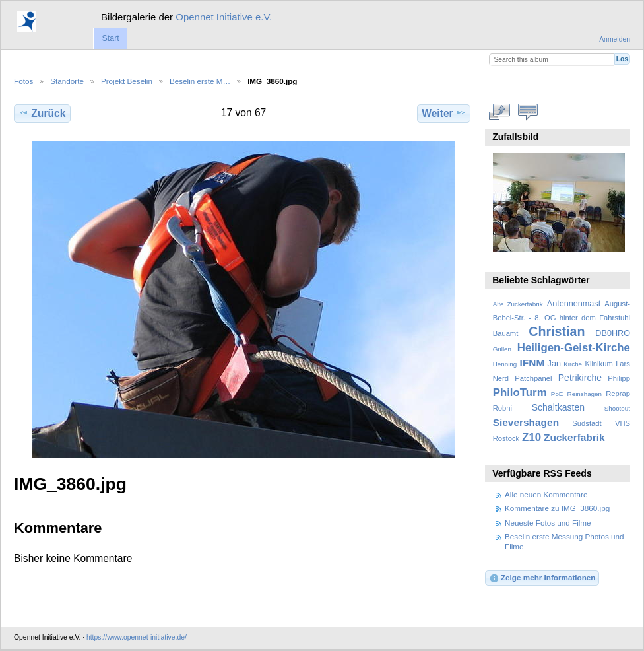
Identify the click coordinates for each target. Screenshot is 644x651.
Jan (554, 364)
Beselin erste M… (200, 81)
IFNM (532, 363)
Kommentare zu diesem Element (528, 112)
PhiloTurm (520, 393)
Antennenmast (574, 304)
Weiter (444, 113)
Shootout (617, 408)
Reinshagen (585, 394)
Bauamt (506, 333)
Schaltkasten (558, 407)
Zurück (42, 113)
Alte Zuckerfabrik (518, 304)
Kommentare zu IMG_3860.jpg (557, 508)
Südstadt (587, 423)
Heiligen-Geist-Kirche (574, 348)
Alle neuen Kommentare (546, 494)
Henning (505, 364)
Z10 (531, 437)
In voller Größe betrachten (500, 112)
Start (110, 38)
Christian (557, 331)
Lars (623, 364)
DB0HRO (613, 333)
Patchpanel (533, 378)
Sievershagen (526, 422)
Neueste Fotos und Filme (548, 523)
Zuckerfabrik (574, 437)
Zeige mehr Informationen (542, 578)
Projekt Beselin (127, 81)
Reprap (618, 394)
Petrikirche (580, 378)
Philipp (619, 378)
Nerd (501, 378)
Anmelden (615, 39)
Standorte (67, 81)
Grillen (502, 349)
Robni (502, 408)
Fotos (23, 81)
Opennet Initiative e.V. (224, 17)
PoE (557, 394)
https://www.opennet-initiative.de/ (137, 637)
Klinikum (598, 364)
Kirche (573, 364)
